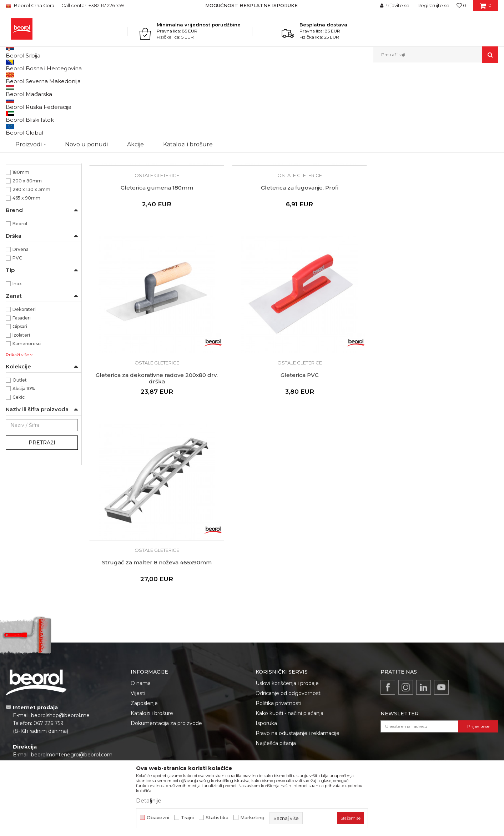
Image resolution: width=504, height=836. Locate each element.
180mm (21, 246)
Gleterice (153, 78)
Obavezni (158, 818)
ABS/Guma (24, 194)
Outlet (20, 454)
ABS (17, 186)
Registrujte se (434, 5)
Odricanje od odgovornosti (289, 618)
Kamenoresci (27, 417)
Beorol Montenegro (26, 78)
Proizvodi (60, 78)
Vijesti (138, 618)
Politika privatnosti (278, 628)
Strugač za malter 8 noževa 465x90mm (137, 374)
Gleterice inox (26, 115)
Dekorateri (24, 383)
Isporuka (266, 648)
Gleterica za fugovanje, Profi (241, 223)
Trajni (187, 818)
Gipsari (20, 400)
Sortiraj (318, 90)
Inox (17, 357)
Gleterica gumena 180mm (138, 223)
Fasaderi (22, 391)
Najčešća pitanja (276, 668)
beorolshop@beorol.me (60, 640)
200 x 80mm (27, 254)
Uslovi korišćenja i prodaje (287, 608)
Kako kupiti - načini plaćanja (289, 638)
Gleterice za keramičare (35, 124)
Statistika (217, 818)
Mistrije (18, 158)
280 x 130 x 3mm (31, 263)
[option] (252, 5)
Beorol (20, 297)
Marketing (252, 818)
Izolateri (21, 409)
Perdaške (19, 141)
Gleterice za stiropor (31, 150)
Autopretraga (285, 90)
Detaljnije (149, 800)
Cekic (19, 471)
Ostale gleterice (27, 133)
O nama (141, 608)
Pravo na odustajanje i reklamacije (298, 658)
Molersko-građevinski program (107, 78)
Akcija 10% (24, 462)
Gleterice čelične (27, 107)
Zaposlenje (144, 628)
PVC (17, 331)
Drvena (21, 323)
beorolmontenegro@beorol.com (72, 679)
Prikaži (422, 90)
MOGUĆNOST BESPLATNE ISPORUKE (251, 5)
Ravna (19, 220)
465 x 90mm (26, 271)
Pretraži (42, 516)
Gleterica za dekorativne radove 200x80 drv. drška (346, 226)
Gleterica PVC (450, 223)
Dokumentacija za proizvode (166, 648)
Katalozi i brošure (152, 638)
